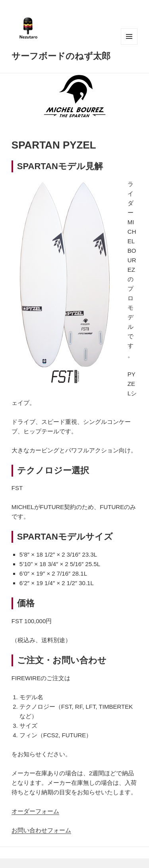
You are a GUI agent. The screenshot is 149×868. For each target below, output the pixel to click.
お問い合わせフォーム (41, 830)
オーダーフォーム (35, 811)
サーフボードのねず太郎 (61, 55)
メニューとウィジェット (129, 36)
